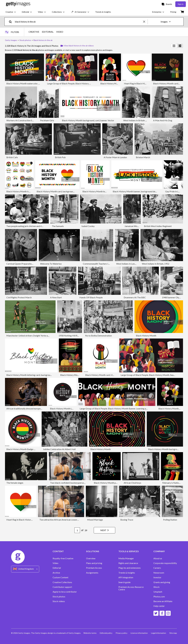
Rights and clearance (128, 563)
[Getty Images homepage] (18, 4)
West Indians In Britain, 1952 (156, 264)
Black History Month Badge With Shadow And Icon (31, 449)
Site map (173, 633)
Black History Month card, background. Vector (59, 191)
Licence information (139, 633)
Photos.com (159, 597)
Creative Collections (62, 582)
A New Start (56, 297)
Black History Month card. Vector (101, 375)
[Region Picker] (25, 569)
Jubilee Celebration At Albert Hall (59, 449)
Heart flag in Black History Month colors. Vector (147, 83)
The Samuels (58, 226)
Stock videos (59, 601)
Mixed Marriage (95, 520)
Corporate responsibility (165, 563)
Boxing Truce (127, 520)
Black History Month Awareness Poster (79, 375)
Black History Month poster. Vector (111, 483)
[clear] (145, 22)
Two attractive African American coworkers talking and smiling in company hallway (79, 520)
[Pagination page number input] (77, 530)
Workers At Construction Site (20, 120)
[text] (79, 22)
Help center (159, 606)
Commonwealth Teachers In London (100, 264)
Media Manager (126, 558)
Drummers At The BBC (135, 297)
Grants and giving (162, 582)
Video (55, 563)
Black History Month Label (63, 409)
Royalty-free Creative (63, 558)
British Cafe (12, 157)
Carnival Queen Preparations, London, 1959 (27, 264)
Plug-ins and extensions (130, 568)
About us (158, 558)
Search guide (124, 582)
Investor (157, 577)
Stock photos (59, 597)
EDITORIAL (48, 32)
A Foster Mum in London (115, 157)
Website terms (90, 633)
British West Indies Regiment (158, 226)
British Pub (60, 157)
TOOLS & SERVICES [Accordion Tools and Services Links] (129, 551)
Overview (91, 558)
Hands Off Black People (91, 297)
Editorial (57, 568)
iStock (156, 587)
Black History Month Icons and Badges (25, 191)
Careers (157, 568)
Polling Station (170, 520)
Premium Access (94, 568)
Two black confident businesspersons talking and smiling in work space (84, 483)
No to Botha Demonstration (98, 336)
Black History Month (146, 336)
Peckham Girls (47, 120)
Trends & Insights (127, 573)
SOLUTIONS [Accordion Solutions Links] (93, 551)
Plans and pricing (94, 563)
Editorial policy (106, 633)
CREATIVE (34, 32)
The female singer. (15, 483)
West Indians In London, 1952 (130, 264)
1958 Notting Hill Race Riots (72, 336)
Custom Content (60, 577)
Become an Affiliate (163, 601)
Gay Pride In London (175, 191)
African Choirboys (132, 483)
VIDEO (60, 32)
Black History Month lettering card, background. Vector (33, 375)
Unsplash (158, 592)
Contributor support (62, 587)
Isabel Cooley (88, 226)
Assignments (92, 573)
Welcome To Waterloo (51, 264)
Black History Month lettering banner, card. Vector (107, 191)
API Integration (126, 577)
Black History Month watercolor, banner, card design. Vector (35, 83)
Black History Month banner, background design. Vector (140, 191)
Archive (56, 573)
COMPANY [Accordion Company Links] (159, 551)
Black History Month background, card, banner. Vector (88, 120)
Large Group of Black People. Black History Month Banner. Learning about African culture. (123, 409)
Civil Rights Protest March (19, 297)
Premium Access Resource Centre (131, 588)
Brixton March (143, 157)
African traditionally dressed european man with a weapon (34, 409)
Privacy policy (121, 633)
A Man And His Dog (163, 120)
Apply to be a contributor (65, 592)
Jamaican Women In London (138, 226)
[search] (11, 22)
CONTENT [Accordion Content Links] (58, 551)
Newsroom (159, 573)
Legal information (159, 633)
